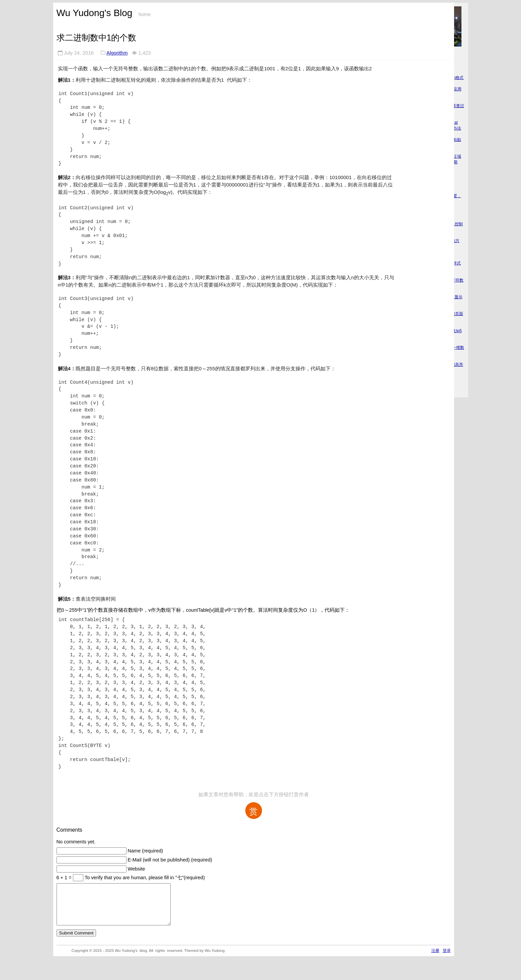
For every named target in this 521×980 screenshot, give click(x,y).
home (145, 14)
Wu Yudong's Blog (95, 13)
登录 (447, 958)
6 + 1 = (65, 878)
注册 (435, 958)
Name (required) (146, 851)
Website (137, 869)
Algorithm (117, 53)
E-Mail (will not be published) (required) (170, 860)
